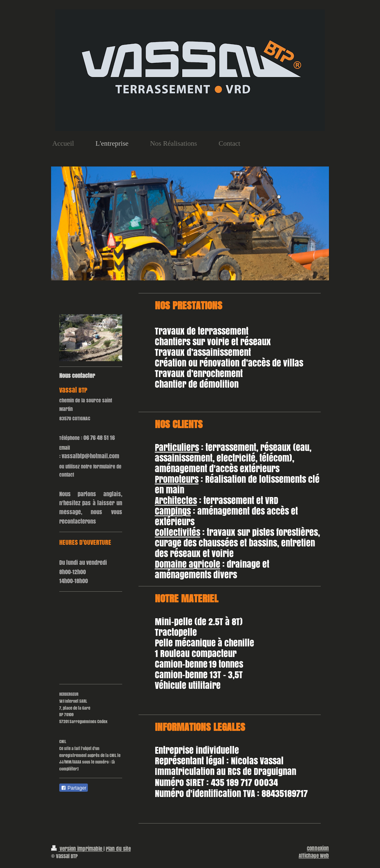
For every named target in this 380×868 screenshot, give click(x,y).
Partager (74, 788)
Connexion (318, 848)
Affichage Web (314, 856)
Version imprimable (77, 849)
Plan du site (118, 849)
